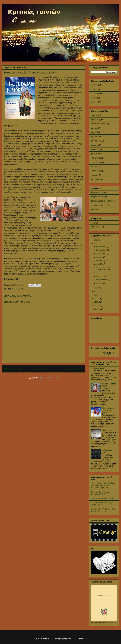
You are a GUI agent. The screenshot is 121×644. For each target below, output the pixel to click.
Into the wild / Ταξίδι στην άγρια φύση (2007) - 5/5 (104, 510)
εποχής (94, 128)
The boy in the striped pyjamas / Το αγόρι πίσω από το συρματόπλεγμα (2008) (104, 485)
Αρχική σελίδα (42, 369)
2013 (96, 298)
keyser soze (96, 227)
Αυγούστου (101, 254)
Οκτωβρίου (101, 246)
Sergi (93, 223)
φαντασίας (95, 179)
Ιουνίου (99, 261)
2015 (96, 291)
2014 (96, 295)
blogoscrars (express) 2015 (102, 201)
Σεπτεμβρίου (102, 250)
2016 (96, 288)
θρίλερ (94, 132)
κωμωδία (95, 149)
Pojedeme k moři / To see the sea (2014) (103, 270)
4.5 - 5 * (95, 102)
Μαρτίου (100, 276)
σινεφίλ (94, 167)
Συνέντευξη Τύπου (99, 205)
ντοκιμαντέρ (96, 158)
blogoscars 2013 (98, 192)
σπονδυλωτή (96, 171)
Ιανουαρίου (101, 283)
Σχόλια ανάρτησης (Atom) (49, 378)
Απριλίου (100, 264)
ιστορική (95, 137)
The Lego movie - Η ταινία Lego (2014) (109, 410)
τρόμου (94, 175)
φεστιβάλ (95, 209)
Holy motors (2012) (107, 451)
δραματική (95, 119)
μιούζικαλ (95, 154)
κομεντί (20, 289)
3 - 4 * (14, 289)
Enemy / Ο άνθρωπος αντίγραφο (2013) (100, 493)
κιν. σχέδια (96, 141)
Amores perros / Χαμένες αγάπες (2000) (101, 504)
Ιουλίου (99, 257)
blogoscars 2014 (98, 197)
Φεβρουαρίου (102, 280)
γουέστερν (95, 115)
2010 (96, 309)
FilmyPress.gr (98, 368)
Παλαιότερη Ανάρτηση (72, 369)
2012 (96, 302)
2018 (96, 240)
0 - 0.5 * (95, 85)
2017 (96, 243)
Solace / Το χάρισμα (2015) (102, 498)
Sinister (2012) (108, 430)
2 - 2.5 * (95, 94)
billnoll (74, 639)
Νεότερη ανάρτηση (13, 369)
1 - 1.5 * (95, 89)
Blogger (87, 639)
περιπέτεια (96, 162)
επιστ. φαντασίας (98, 124)
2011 (96, 306)
